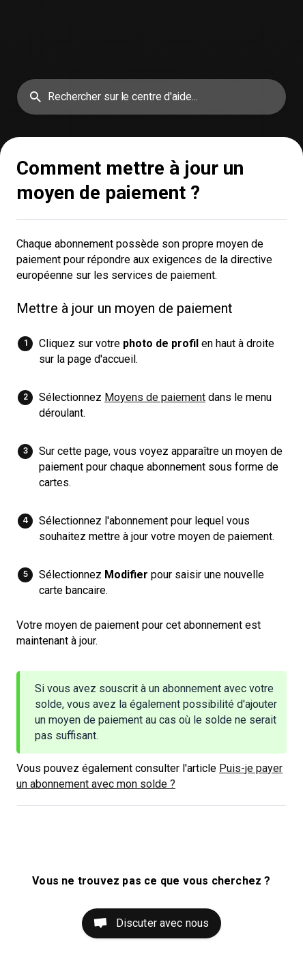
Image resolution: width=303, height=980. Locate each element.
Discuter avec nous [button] (163, 923)
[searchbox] (151, 97)
